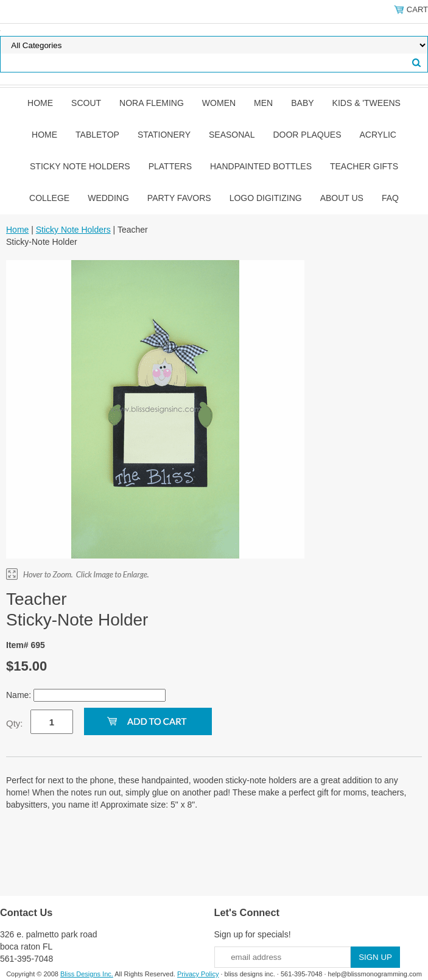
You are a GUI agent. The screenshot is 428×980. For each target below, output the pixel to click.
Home (40, 103)
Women (219, 103)
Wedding (108, 198)
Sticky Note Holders (80, 166)
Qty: (15, 723)
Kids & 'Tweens (367, 103)
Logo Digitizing (266, 198)
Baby (302, 103)
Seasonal (232, 135)
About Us (342, 198)
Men (263, 103)
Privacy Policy (198, 974)
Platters (170, 166)
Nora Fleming (152, 103)
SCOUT (86, 103)
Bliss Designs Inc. (87, 974)
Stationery (164, 135)
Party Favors (179, 198)
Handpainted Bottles (261, 166)
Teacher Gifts (364, 166)
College (49, 198)
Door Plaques (307, 135)
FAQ (390, 198)
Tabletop (97, 135)
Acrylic (378, 135)
